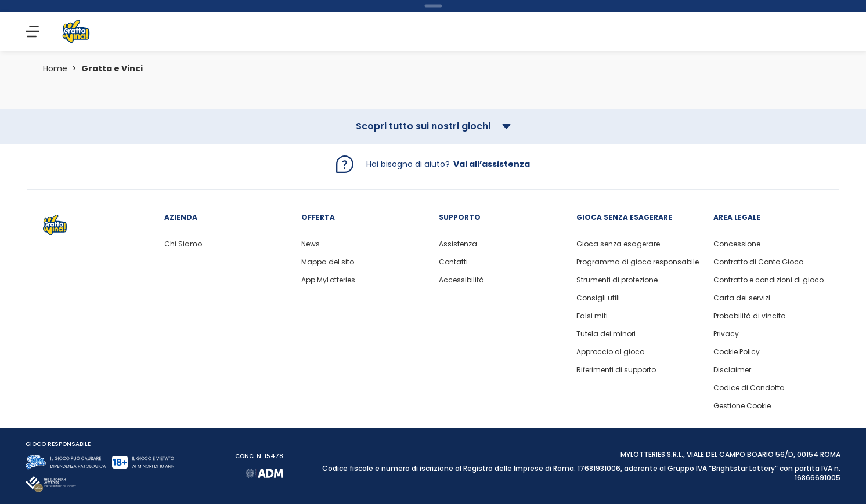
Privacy (726, 334)
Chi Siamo (183, 244)
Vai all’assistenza (492, 164)
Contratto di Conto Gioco (758, 262)
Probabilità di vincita (750, 316)
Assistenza (458, 244)
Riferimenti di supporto (616, 370)
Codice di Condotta (749, 388)
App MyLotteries (328, 280)
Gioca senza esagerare (618, 244)
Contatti (453, 262)
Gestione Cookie (742, 406)
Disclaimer (732, 370)
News (311, 244)
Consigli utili (598, 298)
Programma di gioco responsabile (638, 262)
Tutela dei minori (606, 334)
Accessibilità (461, 280)
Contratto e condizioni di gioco (768, 280)
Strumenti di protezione (617, 280)
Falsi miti (592, 316)
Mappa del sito (328, 262)
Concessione (737, 244)
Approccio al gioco (610, 352)
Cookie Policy (737, 352)
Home (55, 68)
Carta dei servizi (742, 298)
